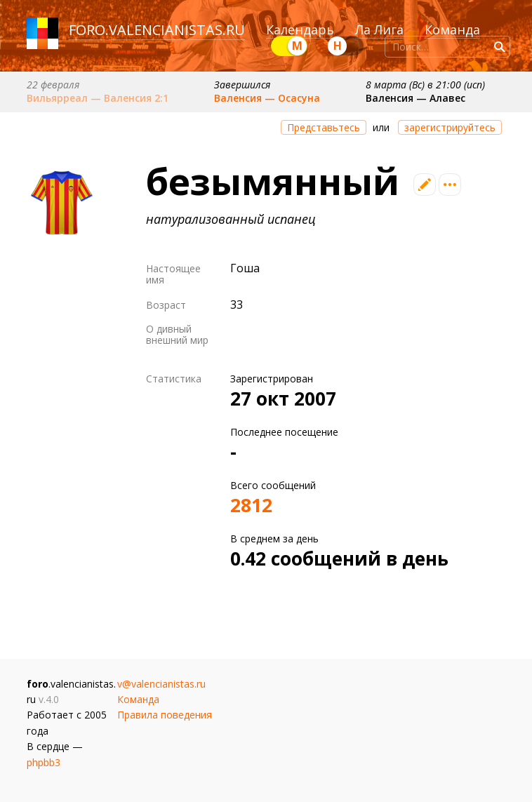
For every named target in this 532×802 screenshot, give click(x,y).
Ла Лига (379, 29)
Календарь (300, 29)
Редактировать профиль (425, 185)
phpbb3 (44, 762)
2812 (251, 505)
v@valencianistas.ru (161, 684)
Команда (452, 29)
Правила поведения (165, 715)
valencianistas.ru (177, 30)
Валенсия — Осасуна (267, 98)
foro (87, 30)
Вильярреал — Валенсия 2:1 (98, 98)
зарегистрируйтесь (450, 127)
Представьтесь (324, 127)
